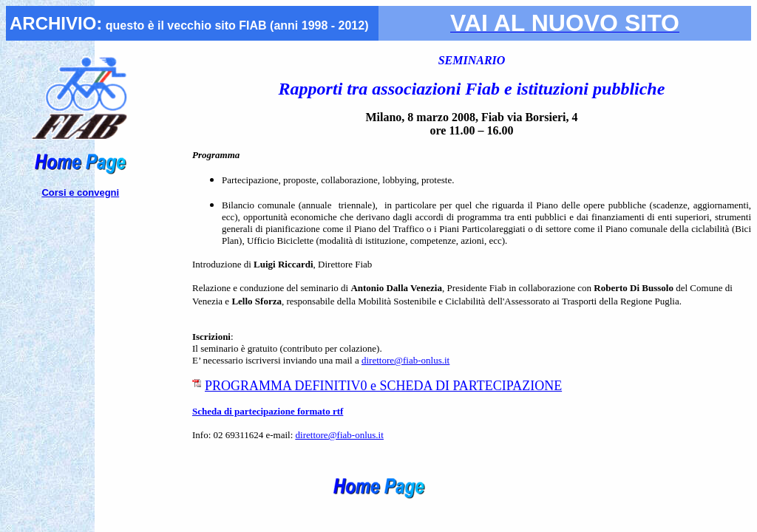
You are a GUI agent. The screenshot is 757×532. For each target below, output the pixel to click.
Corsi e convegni (80, 192)
